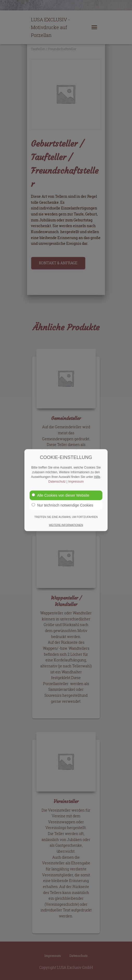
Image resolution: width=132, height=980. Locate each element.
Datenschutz (57, 481)
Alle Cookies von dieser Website (61, 495)
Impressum (76, 481)
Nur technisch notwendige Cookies (62, 505)
